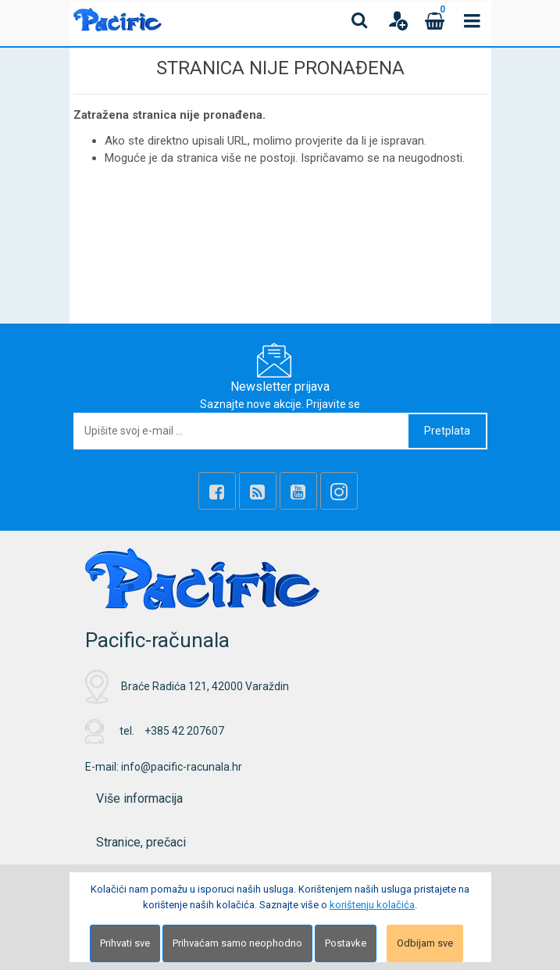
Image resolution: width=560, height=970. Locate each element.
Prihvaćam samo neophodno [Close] (237, 943)
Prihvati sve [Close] (125, 943)
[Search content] (360, 20)
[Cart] (435, 20)
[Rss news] (258, 491)
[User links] (398, 20)
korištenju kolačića (372, 905)
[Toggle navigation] (473, 20)
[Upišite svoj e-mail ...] (242, 431)
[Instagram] (339, 491)
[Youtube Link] (298, 491)
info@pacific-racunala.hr (182, 767)
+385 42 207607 (184, 731)
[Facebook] (217, 491)
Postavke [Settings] (346, 943)
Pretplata (447, 431)
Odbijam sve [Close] (425, 943)
